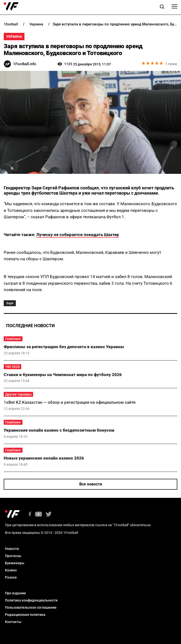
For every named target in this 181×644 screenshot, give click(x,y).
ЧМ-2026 (12, 367)
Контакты (13, 622)
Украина (14, 37)
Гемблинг (13, 339)
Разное (11, 577)
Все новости (91, 484)
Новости (12, 549)
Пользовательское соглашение (31, 607)
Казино (11, 570)
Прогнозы (13, 556)
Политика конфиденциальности (31, 600)
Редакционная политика (25, 615)
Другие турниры (18, 394)
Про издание (15, 593)
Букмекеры (15, 563)
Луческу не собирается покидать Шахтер (78, 235)
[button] (162, 7)
